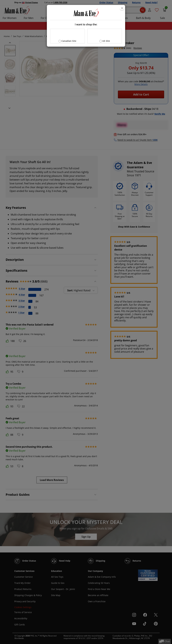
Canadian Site (69, 41)
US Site (106, 41)
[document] (86, 26)
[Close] (122, 8)
